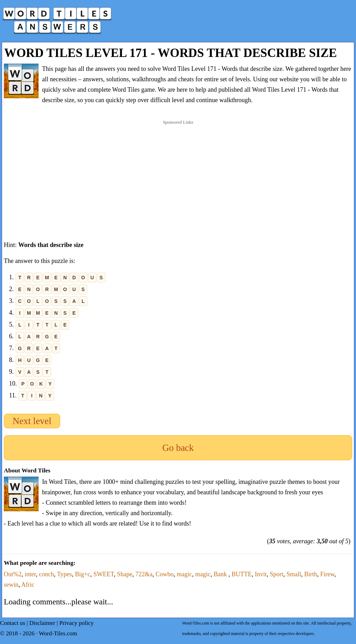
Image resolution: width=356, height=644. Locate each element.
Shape (124, 574)
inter (30, 574)
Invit (261, 574)
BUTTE (242, 574)
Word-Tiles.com (58, 633)
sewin (11, 585)
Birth (311, 574)
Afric (28, 585)
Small (294, 574)
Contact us (13, 623)
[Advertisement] (178, 173)
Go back (178, 448)
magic (185, 574)
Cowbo (164, 574)
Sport (277, 574)
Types (64, 574)
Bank (221, 574)
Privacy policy (77, 623)
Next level (32, 421)
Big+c (83, 574)
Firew (327, 574)
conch (46, 574)
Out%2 (13, 574)
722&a (144, 574)
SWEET (104, 574)
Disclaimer (42, 623)
